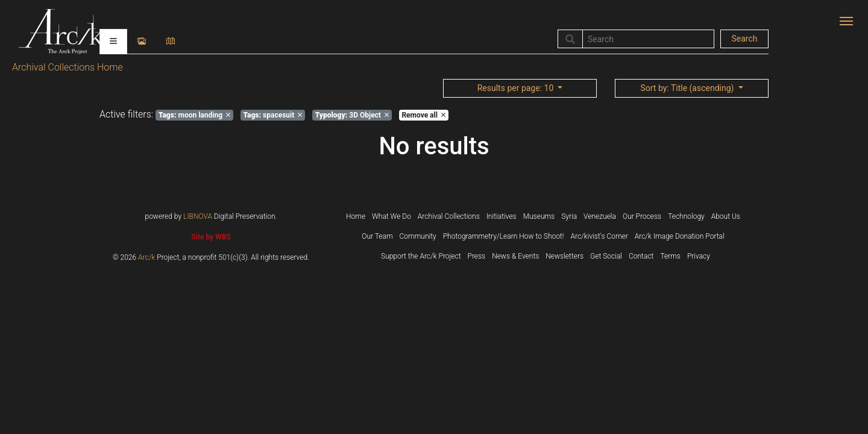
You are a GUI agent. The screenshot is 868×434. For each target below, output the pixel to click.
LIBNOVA (198, 216)
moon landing (194, 115)
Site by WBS (211, 237)
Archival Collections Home (68, 67)
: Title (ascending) (688, 88)
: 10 (517, 88)
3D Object (352, 115)
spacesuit (272, 115)
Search (744, 39)
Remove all (423, 115)
